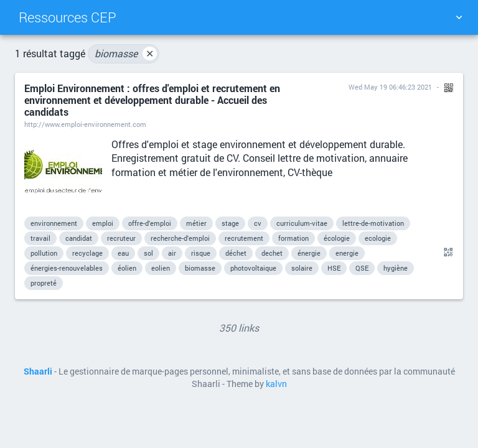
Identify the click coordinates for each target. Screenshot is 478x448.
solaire (302, 268)
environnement (54, 223)
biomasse (126, 54)
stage (230, 223)
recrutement (244, 238)
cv (258, 223)
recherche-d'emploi (180, 238)
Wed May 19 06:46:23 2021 (390, 87)
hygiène (396, 268)
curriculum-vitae (302, 223)
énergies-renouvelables (67, 268)
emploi (103, 223)
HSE (334, 268)
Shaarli (38, 371)
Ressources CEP (68, 17)
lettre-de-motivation (373, 223)
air (172, 253)
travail (40, 238)
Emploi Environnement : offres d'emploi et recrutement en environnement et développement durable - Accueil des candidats (152, 100)
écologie (337, 238)
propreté (44, 283)
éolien (127, 268)
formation (293, 238)
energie (347, 253)
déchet (236, 253)
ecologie (378, 238)
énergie (309, 253)
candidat (79, 238)
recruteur (121, 238)
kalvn (276, 384)
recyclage (87, 253)
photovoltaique (253, 268)
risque (201, 253)
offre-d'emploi (150, 223)
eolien (161, 268)
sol (148, 253)
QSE (362, 268)
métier (196, 223)
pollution (44, 253)
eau (123, 253)
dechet (272, 253)
